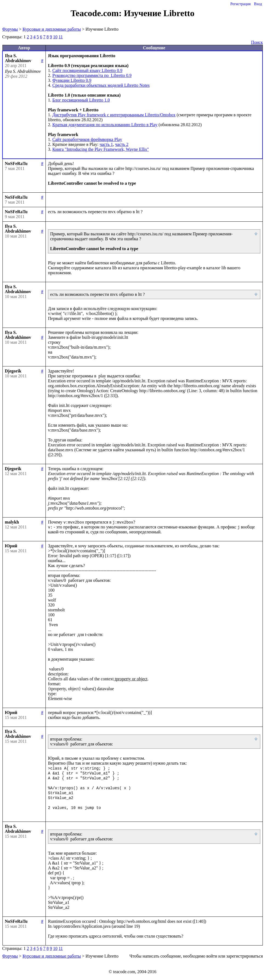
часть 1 (106, 144)
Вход (258, 4)
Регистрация (240, 4)
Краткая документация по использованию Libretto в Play (105, 125)
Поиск (257, 42)
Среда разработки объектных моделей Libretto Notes (101, 85)
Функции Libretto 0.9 (72, 80)
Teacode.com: (97, 13)
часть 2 (122, 144)
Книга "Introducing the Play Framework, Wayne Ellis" (101, 149)
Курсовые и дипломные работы (52, 29)
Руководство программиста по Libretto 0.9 (92, 75)
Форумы (10, 29)
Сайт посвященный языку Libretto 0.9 (87, 70)
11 (61, 37)
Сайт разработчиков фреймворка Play (87, 139)
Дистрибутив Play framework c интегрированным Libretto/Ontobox (114, 115)
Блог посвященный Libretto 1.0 (81, 100)
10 (55, 37)
